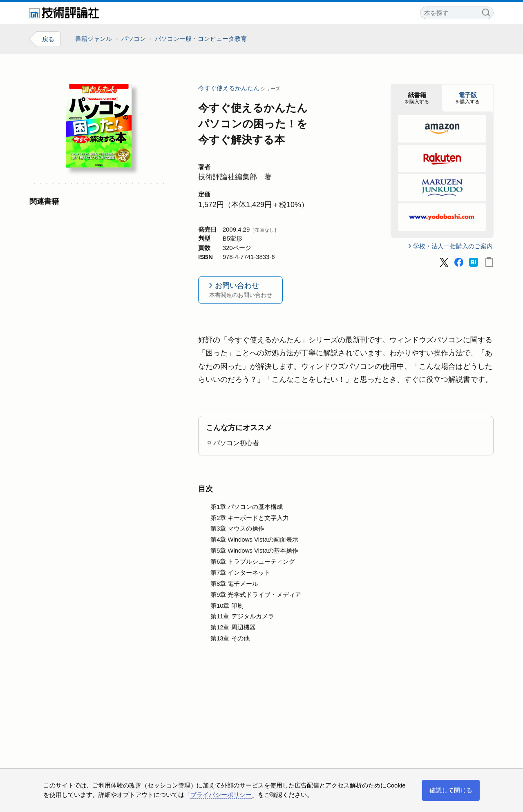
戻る (48, 39)
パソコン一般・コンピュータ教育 (201, 39)
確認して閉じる (451, 790)
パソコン (134, 39)
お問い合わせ (240, 291)
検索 (486, 12)
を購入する (417, 98)
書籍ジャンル (94, 39)
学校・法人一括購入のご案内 (453, 246)
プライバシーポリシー (221, 795)
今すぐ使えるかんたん (229, 88)
